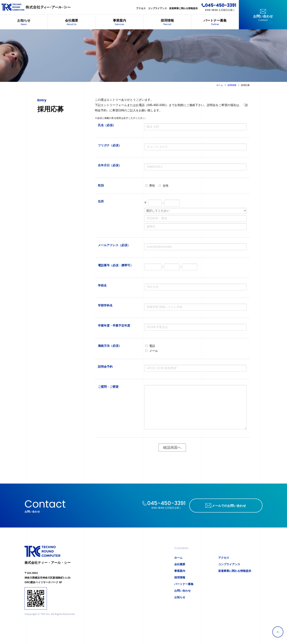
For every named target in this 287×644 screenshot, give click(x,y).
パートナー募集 (215, 22)
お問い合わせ (263, 18)
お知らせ (24, 22)
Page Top (278, 632)
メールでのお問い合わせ (229, 506)
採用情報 (167, 22)
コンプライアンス (157, 8)
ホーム (220, 85)
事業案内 (120, 22)
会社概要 (72, 22)
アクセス (141, 8)
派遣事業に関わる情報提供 (183, 8)
